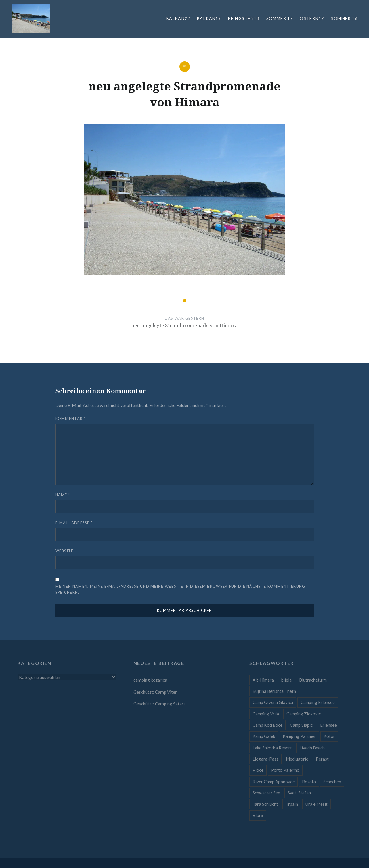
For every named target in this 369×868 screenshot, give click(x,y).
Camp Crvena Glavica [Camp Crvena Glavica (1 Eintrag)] (273, 702)
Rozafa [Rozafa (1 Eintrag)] (309, 782)
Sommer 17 (280, 18)
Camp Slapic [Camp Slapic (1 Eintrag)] (301, 725)
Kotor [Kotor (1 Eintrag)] (329, 736)
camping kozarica (150, 680)
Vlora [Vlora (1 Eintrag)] (258, 815)
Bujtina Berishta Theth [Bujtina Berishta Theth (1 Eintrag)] (274, 691)
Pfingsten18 (243, 18)
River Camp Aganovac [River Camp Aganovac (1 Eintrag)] (274, 782)
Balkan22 (178, 18)
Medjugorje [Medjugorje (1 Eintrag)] (297, 759)
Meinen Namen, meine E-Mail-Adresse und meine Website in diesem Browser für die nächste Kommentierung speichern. (180, 589)
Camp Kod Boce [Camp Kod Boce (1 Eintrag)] (267, 725)
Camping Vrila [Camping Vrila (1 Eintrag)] (266, 714)
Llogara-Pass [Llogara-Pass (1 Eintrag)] (265, 759)
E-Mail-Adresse (74, 523)
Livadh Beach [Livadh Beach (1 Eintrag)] (312, 748)
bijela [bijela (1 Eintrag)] (286, 680)
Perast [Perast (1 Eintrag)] (322, 759)
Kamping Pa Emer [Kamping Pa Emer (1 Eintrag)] (299, 736)
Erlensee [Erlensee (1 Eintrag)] (328, 725)
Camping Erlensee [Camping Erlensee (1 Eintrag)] (318, 702)
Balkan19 (209, 18)
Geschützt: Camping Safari (159, 704)
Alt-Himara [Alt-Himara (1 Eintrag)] (263, 680)
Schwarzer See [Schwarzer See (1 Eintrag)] (266, 793)
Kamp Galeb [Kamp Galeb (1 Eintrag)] (264, 736)
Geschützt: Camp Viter (155, 692)
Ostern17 (312, 18)
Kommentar (70, 418)
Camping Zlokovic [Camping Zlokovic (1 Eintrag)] (304, 714)
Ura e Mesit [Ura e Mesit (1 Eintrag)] (317, 804)
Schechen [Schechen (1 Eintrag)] (332, 782)
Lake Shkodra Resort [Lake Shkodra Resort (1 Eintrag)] (272, 748)
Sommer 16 (344, 18)
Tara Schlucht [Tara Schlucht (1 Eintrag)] (265, 804)
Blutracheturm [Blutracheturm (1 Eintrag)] (313, 680)
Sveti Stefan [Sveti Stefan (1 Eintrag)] (299, 793)
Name (63, 495)
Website (64, 551)
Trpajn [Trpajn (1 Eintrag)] (292, 804)
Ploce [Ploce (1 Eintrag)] (258, 770)
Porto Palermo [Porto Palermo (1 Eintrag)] (285, 770)
